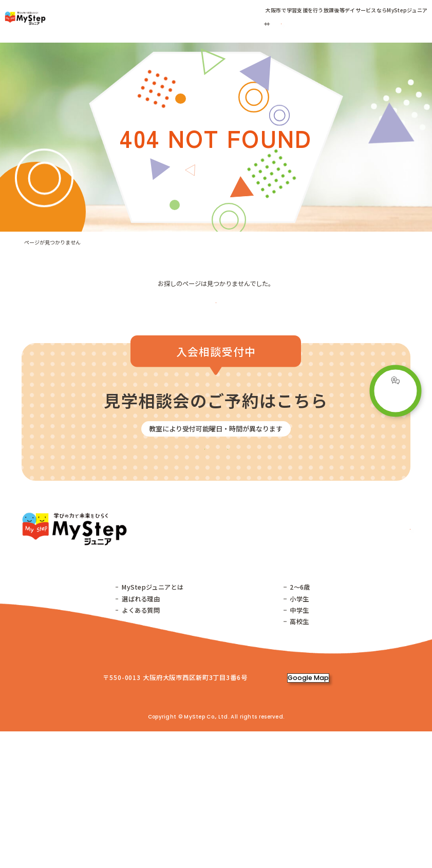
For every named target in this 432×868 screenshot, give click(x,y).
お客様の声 (308, 23)
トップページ (42, 684)
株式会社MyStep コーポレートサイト (250, 834)
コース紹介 (233, 23)
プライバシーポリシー (342, 834)
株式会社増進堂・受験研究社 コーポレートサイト (124, 834)
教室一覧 (124, 23)
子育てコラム (342, 23)
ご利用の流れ (274, 23)
